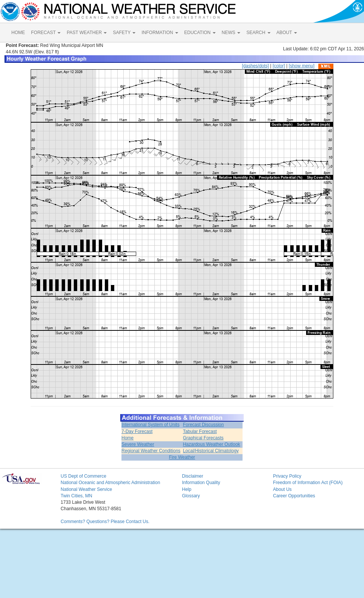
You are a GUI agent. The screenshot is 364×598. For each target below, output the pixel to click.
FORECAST (46, 33)
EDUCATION (200, 33)
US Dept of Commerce (83, 476)
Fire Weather (182, 457)
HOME (18, 33)
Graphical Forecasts (203, 438)
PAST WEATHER (87, 33)
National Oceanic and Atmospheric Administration (110, 483)
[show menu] (302, 66)
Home (128, 438)
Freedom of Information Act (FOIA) (308, 483)
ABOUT (287, 33)
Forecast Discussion (203, 425)
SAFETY (124, 33)
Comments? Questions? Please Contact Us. (105, 522)
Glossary (191, 496)
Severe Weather (138, 444)
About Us (282, 489)
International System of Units (150, 425)
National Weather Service (86, 489)
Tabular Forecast (200, 431)
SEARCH (258, 33)
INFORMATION (160, 33)
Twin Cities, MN (76, 496)
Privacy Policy (287, 476)
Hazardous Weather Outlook (211, 444)
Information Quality (201, 483)
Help (187, 489)
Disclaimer (193, 476)
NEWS (231, 33)
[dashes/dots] (255, 66)
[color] (279, 66)
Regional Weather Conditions (151, 451)
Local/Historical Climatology (211, 451)
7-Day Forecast (137, 431)
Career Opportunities (294, 496)
